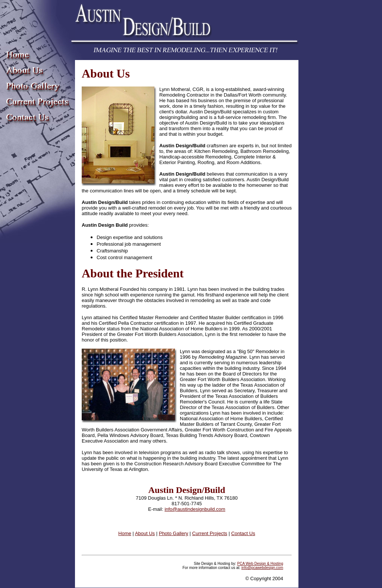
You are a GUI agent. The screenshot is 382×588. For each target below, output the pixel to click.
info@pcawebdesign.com (262, 568)
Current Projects (210, 533)
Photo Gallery (174, 533)
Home (125, 533)
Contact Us (243, 533)
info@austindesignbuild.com (195, 509)
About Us (145, 533)
